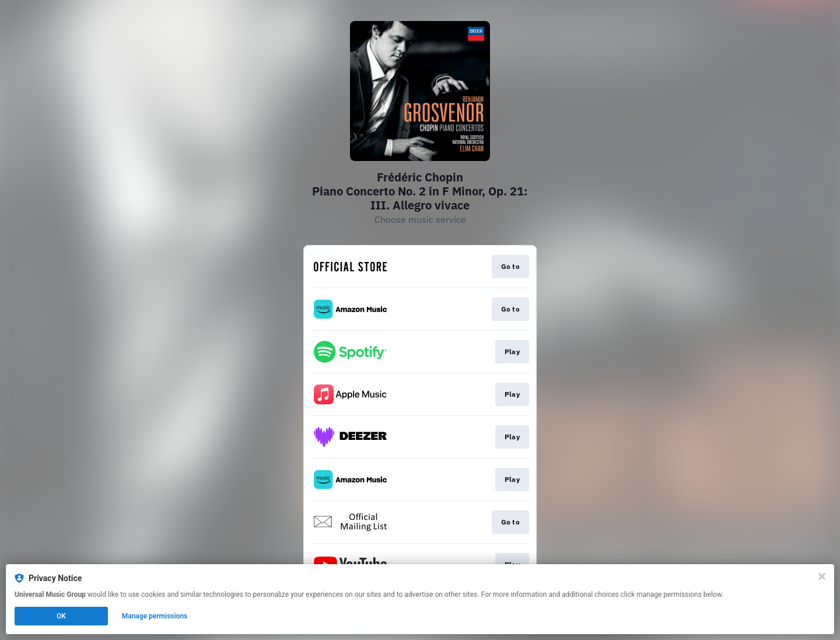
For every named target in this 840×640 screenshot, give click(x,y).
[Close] (822, 576)
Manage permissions (155, 616)
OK (61, 616)
